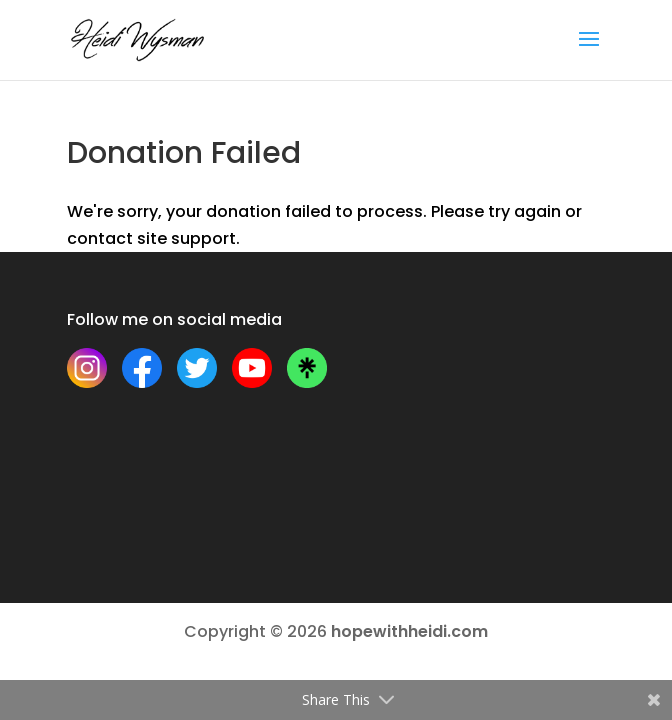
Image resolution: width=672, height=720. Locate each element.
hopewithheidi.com (409, 631)
